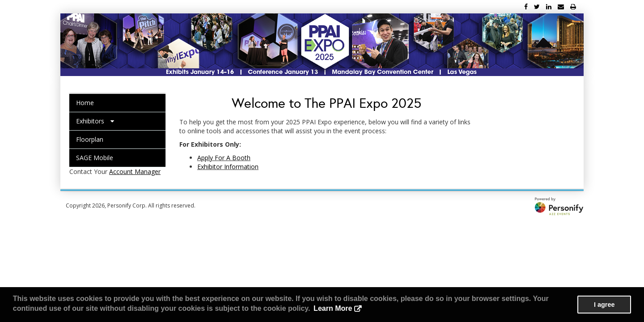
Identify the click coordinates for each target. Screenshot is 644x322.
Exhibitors (95, 121)
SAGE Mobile (95, 158)
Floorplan (90, 139)
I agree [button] (604, 305)
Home (85, 103)
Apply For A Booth (224, 158)
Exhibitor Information (228, 167)
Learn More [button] (333, 308)
